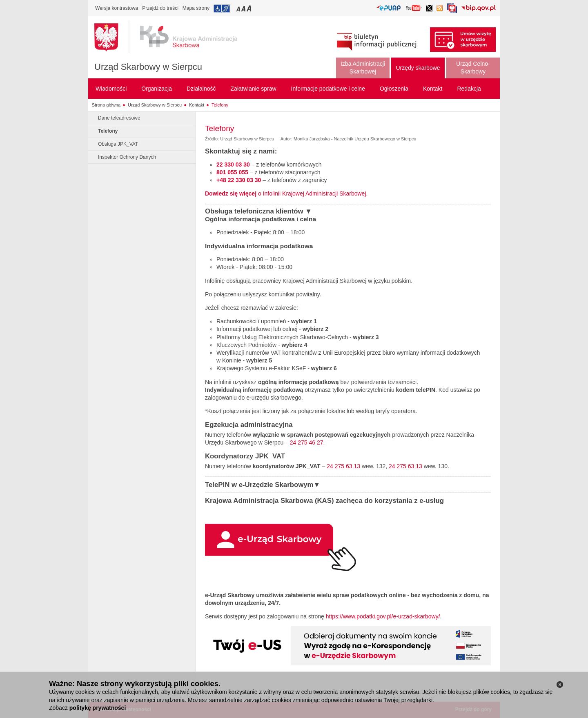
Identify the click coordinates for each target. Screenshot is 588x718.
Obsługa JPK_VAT (118, 144)
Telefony (220, 105)
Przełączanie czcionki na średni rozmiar (244, 8)
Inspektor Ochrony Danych (127, 157)
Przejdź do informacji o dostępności (222, 9)
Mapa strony (196, 8)
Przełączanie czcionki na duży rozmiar (250, 8)
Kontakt (197, 105)
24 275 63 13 (343, 466)
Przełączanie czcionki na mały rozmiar (239, 8)
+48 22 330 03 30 (239, 180)
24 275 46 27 (307, 442)
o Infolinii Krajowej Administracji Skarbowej (286, 193)
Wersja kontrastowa (117, 8)
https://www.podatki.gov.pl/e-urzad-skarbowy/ (383, 616)
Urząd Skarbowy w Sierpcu (148, 67)
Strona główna (106, 105)
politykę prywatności (98, 708)
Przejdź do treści (160, 8)
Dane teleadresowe (119, 118)
